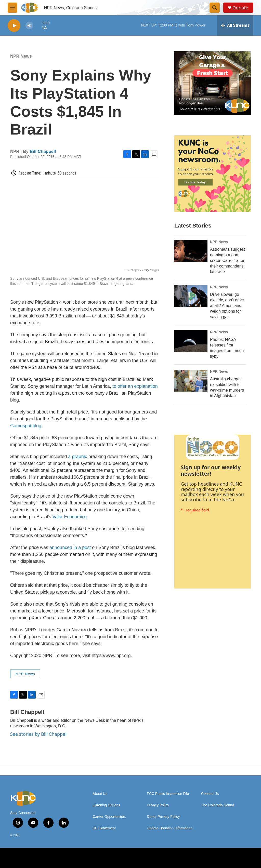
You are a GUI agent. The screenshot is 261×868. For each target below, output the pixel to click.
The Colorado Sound (218, 805)
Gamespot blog (26, 426)
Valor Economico (70, 517)
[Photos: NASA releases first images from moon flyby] (191, 341)
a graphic (78, 457)
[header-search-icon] (215, 8)
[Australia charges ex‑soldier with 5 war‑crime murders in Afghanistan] (191, 381)
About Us (100, 794)
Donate (240, 8)
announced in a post (70, 547)
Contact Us (210, 794)
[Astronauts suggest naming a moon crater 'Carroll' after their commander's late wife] (191, 251)
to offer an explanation (135, 386)
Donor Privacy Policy (163, 817)
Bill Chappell (43, 151)
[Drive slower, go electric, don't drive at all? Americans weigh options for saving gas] (191, 296)
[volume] (29, 26)
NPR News (21, 56)
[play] (14, 26)
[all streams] (235, 25)
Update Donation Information (170, 828)
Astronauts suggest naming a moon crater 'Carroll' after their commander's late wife (227, 261)
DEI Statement (104, 828)
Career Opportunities (109, 817)
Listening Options (106, 805)
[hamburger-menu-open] (12, 8)
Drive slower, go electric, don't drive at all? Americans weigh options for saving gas (227, 306)
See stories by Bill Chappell (39, 734)
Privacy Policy (158, 805)
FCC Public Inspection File (168, 794)
